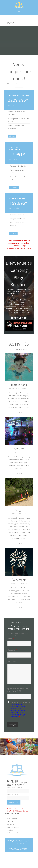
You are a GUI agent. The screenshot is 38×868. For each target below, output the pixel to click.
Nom (11, 639)
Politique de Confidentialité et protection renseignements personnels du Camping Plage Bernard (19, 710)
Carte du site (12, 819)
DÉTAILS (12, 136)
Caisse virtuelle (13, 833)
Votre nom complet (14, 788)
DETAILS (19, 412)
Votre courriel (12, 795)
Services (10, 821)
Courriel (12, 650)
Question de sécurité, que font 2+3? (18, 690)
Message (13, 661)
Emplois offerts (13, 827)
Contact (10, 830)
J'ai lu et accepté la (20, 709)
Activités (11, 824)
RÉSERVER (14, 187)
